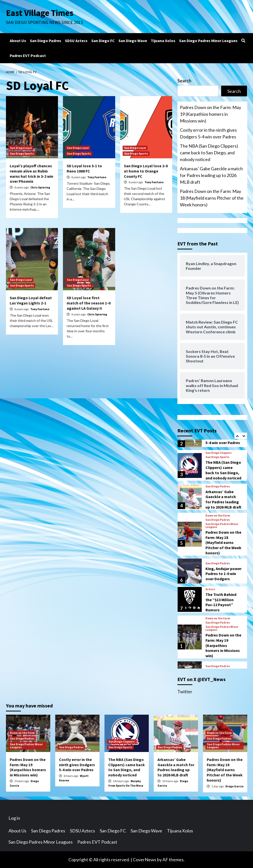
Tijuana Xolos (163, 41)
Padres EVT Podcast (28, 56)
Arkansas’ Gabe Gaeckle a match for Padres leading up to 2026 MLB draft (211, 175)
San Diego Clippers (219, 453)
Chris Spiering (40, 187)
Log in (14, 818)
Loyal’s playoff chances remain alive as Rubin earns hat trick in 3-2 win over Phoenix (31, 174)
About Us (18, 41)
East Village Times (40, 13)
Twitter (185, 692)
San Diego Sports (22, 153)
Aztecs (210, 589)
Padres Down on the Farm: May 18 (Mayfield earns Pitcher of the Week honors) (212, 198)
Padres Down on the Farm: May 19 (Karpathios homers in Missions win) (210, 114)
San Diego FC (103, 41)
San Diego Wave (133, 41)
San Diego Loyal (21, 148)
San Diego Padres (46, 41)
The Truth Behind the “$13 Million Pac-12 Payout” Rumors (221, 602)
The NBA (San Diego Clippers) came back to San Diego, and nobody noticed (209, 153)
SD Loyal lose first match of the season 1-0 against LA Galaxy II (89, 303)
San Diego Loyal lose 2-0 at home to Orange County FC (146, 171)
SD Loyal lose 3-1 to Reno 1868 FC (84, 168)
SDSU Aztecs (76, 41)
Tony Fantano (97, 177)
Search (184, 81)
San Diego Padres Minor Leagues (208, 41)
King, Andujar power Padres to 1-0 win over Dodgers (224, 574)
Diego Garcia (234, 786)
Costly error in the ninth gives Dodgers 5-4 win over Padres (208, 133)
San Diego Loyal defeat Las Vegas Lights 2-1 (31, 300)
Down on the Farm (218, 516)
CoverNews (145, 860)
